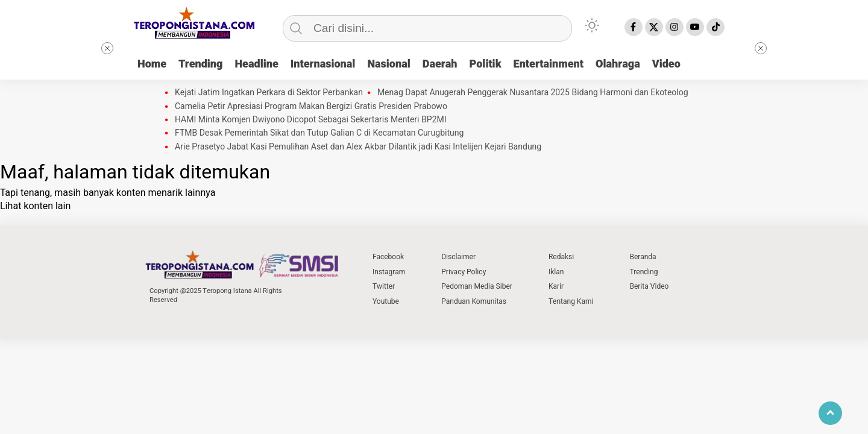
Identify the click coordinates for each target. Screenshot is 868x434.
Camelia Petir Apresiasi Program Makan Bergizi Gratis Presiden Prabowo (311, 107)
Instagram (389, 272)
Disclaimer (458, 257)
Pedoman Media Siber (477, 286)
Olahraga (618, 64)
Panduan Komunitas (474, 301)
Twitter (384, 286)
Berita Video (649, 286)
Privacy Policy (464, 272)
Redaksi (561, 257)
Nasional (388, 64)
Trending (200, 64)
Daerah (440, 64)
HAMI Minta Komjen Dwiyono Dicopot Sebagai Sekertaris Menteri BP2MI (311, 120)
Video (666, 64)
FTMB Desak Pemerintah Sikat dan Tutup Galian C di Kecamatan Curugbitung (319, 133)
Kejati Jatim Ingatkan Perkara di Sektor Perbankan (269, 93)
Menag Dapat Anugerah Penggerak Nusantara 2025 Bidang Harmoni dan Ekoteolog (533, 93)
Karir (556, 286)
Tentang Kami (571, 301)
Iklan (556, 272)
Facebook (388, 257)
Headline (256, 64)
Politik (486, 64)
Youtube (386, 301)
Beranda (643, 257)
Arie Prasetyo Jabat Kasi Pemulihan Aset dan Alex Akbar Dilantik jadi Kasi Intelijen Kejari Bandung (358, 147)
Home (152, 64)
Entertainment (549, 64)
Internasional (323, 64)
